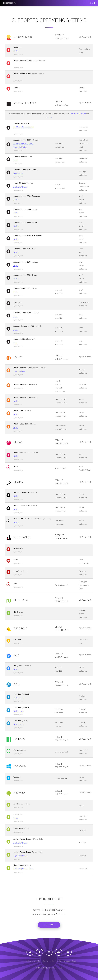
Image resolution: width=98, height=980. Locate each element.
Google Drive (18, 173)
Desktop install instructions (23, 127)
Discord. (49, 117)
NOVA (9, 3)
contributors (45, 961)
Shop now (49, 925)
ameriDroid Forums (78, 114)
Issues (25, 186)
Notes (24, 147)
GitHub (16, 51)
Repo (15, 292)
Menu (91, 3)
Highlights (17, 147)
